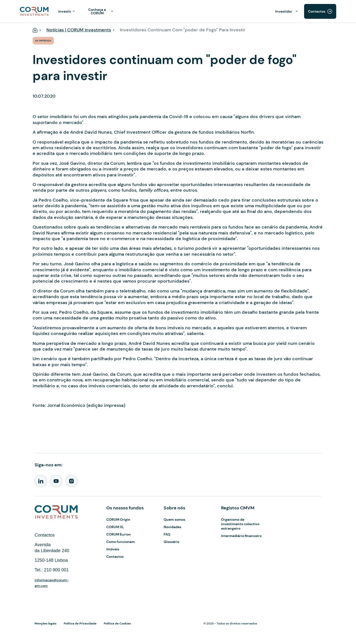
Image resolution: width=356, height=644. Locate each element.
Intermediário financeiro (241, 536)
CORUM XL (115, 527)
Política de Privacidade (80, 623)
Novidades (172, 527)
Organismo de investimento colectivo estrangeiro (240, 524)
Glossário (171, 542)
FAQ (167, 534)
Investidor (284, 11)
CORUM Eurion (119, 534)
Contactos (317, 11)
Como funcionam (121, 542)
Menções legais (45, 623)
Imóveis (113, 549)
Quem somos (174, 519)
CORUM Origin (118, 519)
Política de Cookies (117, 623)
